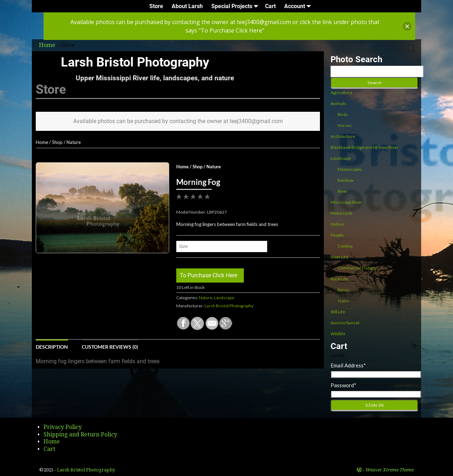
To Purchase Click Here (208, 275)
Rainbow (346, 180)
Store (156, 6)
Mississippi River (346, 202)
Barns (343, 290)
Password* (343, 385)
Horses (345, 125)
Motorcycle (342, 213)
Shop (57, 142)
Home (42, 142)
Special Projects (236, 6)
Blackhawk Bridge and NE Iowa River (365, 147)
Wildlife (338, 334)
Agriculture (341, 92)
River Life (339, 257)
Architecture (343, 136)
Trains (343, 301)
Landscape (224, 298)
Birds (343, 114)
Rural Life (339, 279)
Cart (270, 6)
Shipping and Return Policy (80, 434)
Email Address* (348, 365)
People (337, 235)
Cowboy (345, 246)
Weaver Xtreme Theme (390, 470)
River (343, 191)
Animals (338, 103)
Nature (74, 142)
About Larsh (187, 6)
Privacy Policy (63, 427)
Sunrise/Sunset (345, 323)
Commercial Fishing (357, 268)
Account (299, 6)
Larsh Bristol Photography (135, 62)
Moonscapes (350, 169)
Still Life (338, 312)
